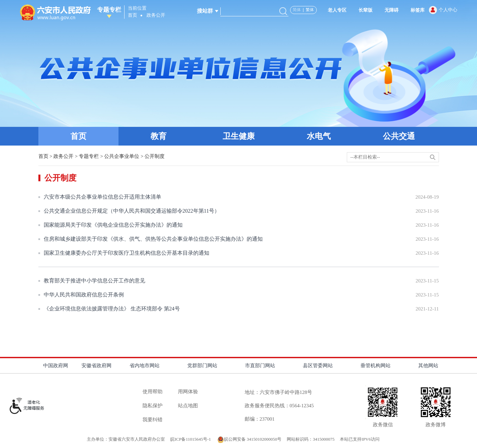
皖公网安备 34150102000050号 (249, 439)
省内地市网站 (145, 366)
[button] (362, 10)
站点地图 (188, 406)
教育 (159, 136)
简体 (297, 10)
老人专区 (337, 10)
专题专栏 (109, 12)
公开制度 (155, 156)
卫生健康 (239, 136)
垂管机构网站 (376, 366)
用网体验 (188, 392)
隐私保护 (153, 406)
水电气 (319, 136)
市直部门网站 (260, 366)
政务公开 (156, 15)
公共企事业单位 (122, 156)
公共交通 (399, 136)
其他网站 (428, 366)
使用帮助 (153, 392)
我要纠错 (153, 420)
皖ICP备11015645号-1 (191, 439)
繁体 (310, 10)
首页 (133, 15)
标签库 (418, 10)
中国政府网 (56, 366)
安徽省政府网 (96, 366)
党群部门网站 (202, 366)
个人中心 (448, 10)
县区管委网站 (318, 366)
